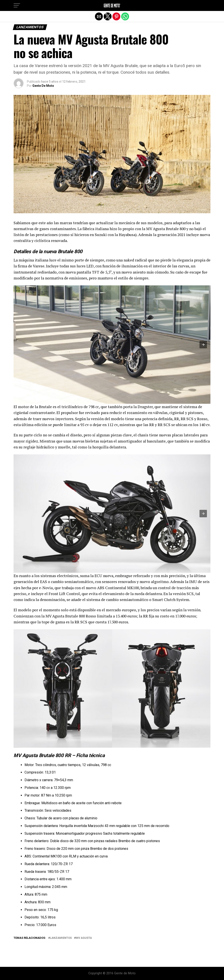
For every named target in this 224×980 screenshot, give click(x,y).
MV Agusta (84, 938)
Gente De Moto (43, 86)
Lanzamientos (61, 938)
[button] (17, 5)
